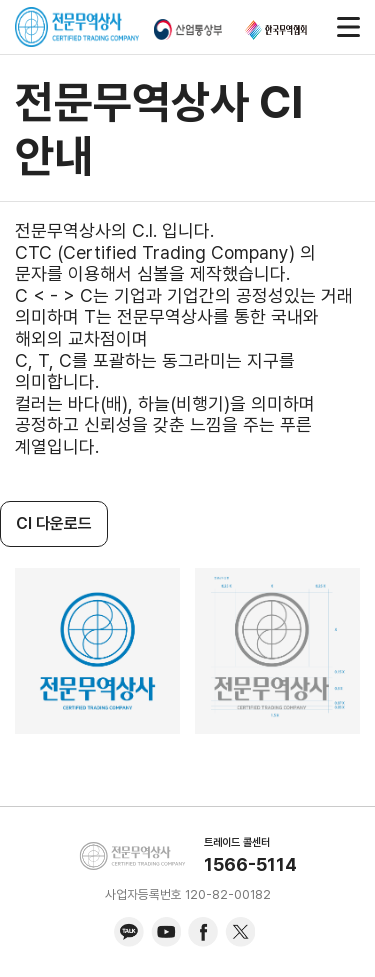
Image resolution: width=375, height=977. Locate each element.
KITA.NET (132, 856)
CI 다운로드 (54, 523)
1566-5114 (250, 864)
